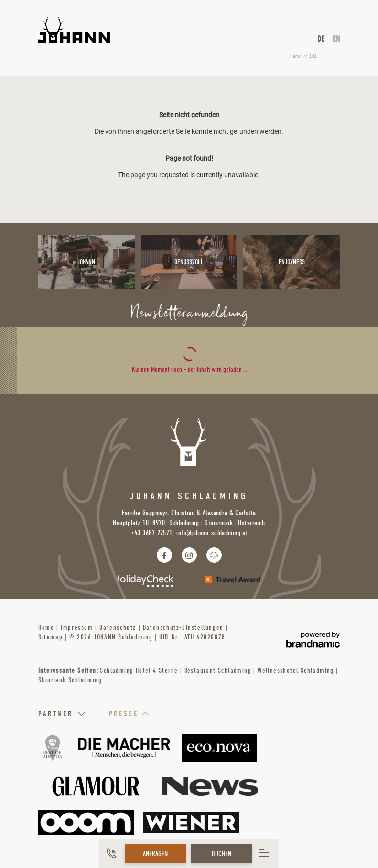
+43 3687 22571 (152, 533)
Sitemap (52, 637)
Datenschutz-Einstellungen (184, 627)
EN (336, 39)
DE (321, 39)
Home (297, 56)
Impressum (78, 627)
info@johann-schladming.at (212, 533)
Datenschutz (119, 627)
